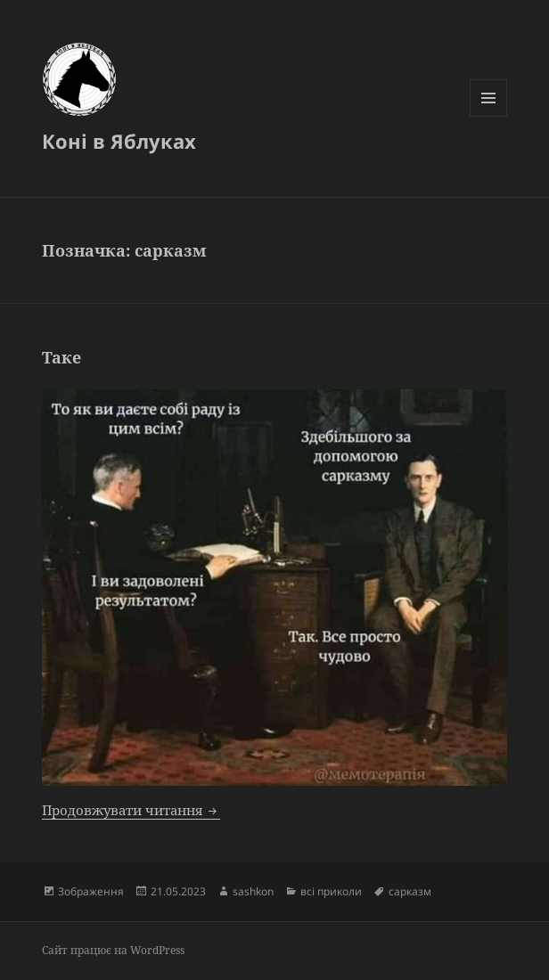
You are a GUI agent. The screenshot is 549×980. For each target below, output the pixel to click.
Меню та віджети (489, 116)
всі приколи (331, 891)
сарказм (410, 891)
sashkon (253, 891)
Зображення (91, 891)
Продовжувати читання (131, 810)
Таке (61, 357)
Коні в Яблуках (119, 141)
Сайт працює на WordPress (113, 950)
